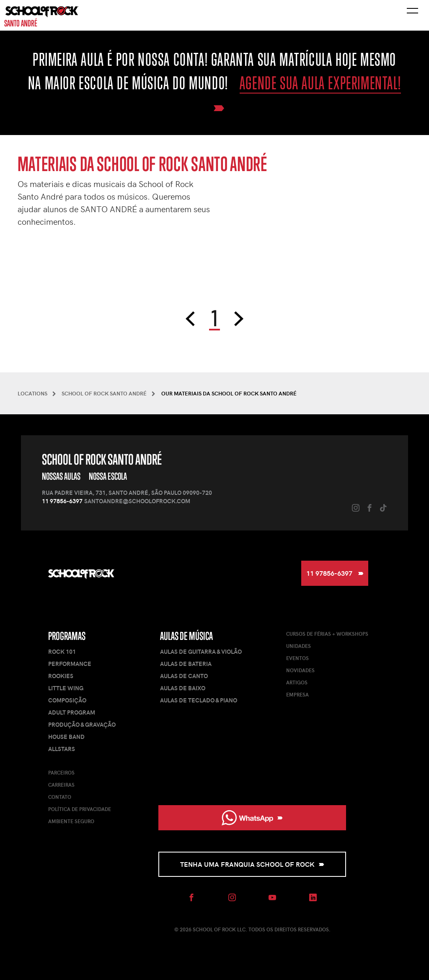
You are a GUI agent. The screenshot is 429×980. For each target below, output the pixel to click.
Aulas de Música (186, 636)
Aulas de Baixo (183, 688)
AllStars (62, 749)
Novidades (300, 670)
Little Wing (66, 688)
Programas (67, 636)
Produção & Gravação (82, 724)
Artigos (297, 682)
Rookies (61, 676)
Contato (60, 797)
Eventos (297, 658)
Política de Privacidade (80, 809)
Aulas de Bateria (186, 664)
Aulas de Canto (184, 676)
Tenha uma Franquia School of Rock (252, 864)
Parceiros (61, 772)
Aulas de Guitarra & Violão (201, 651)
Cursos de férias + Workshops (327, 634)
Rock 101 (62, 651)
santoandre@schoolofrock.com (137, 501)
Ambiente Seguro (71, 821)
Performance (70, 664)
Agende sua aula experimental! (320, 83)
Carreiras (61, 785)
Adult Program (72, 712)
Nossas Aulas (61, 476)
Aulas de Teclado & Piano (199, 700)
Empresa (297, 694)
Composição (67, 700)
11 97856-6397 (62, 501)
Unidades (298, 646)
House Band (66, 737)
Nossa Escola (108, 476)
